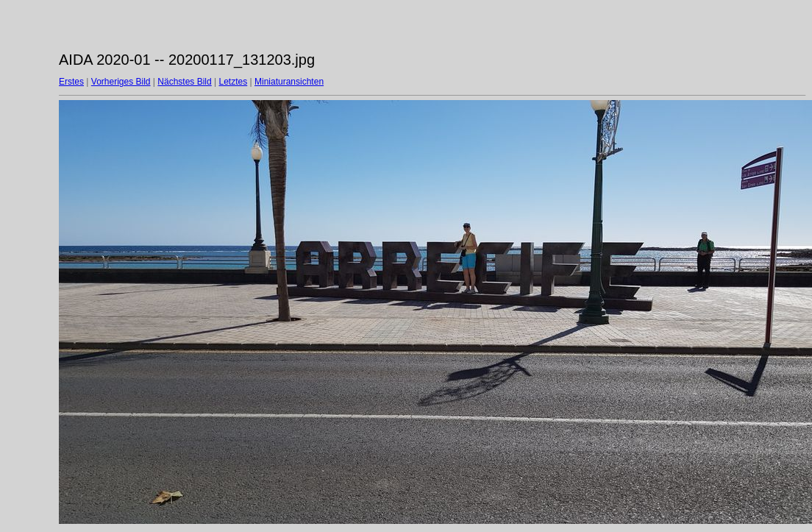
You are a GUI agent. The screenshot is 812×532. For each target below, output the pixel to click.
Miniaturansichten (289, 82)
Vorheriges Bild (121, 82)
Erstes (71, 82)
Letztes (234, 82)
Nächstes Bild (184, 82)
